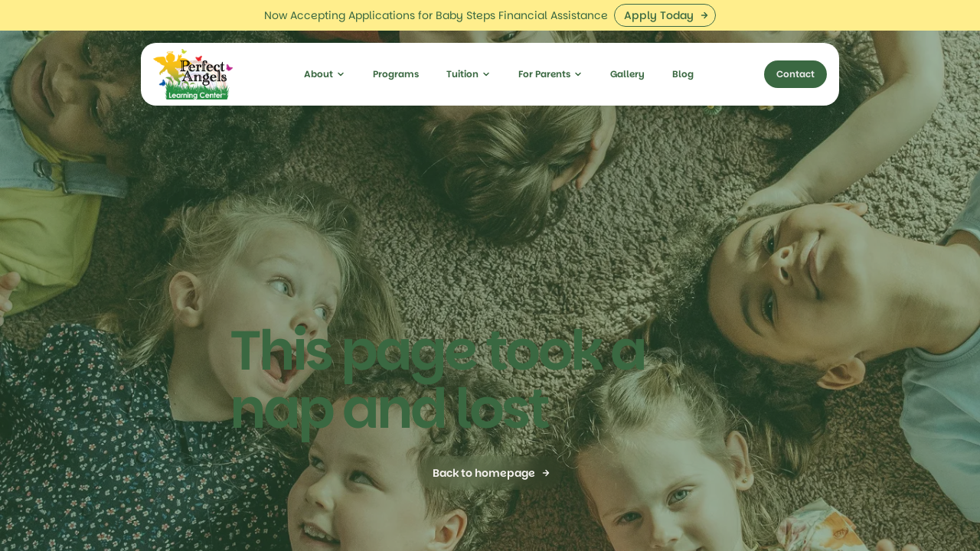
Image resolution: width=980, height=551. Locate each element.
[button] (325, 44)
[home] (193, 44)
